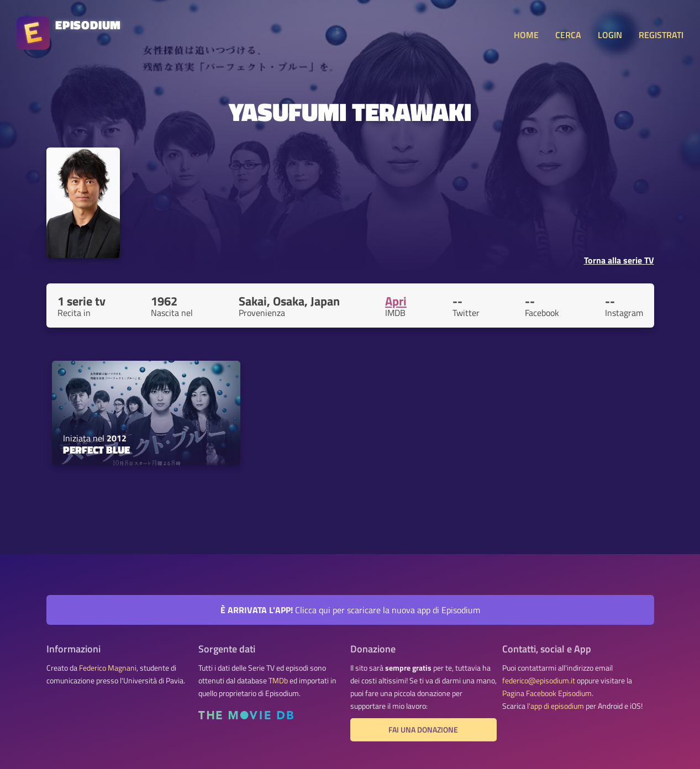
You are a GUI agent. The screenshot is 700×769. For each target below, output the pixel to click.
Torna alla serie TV (619, 260)
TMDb (278, 681)
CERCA (568, 35)
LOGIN (610, 35)
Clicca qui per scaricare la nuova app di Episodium (350, 610)
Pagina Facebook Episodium (547, 693)
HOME (526, 35)
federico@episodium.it (539, 681)
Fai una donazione (423, 730)
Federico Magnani (108, 668)
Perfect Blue (96, 450)
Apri (396, 301)
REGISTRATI (661, 35)
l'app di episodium (556, 706)
